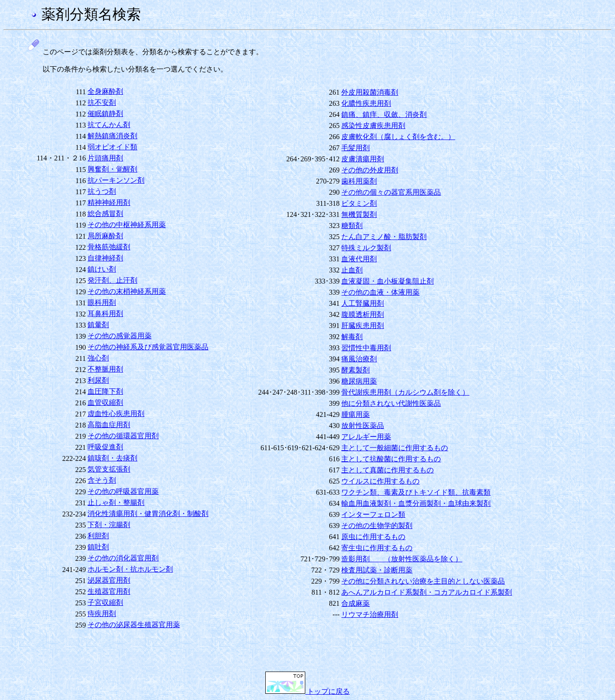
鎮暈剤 (98, 325)
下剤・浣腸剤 (109, 525)
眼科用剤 (102, 302)
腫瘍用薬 (355, 414)
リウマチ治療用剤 (370, 614)
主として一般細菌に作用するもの (395, 448)
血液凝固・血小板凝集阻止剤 (387, 281)
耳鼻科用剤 (105, 314)
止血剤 (352, 270)
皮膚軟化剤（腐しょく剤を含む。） (398, 137)
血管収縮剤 (105, 402)
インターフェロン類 (373, 514)
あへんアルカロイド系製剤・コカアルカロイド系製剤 (427, 592)
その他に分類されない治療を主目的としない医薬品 (423, 581)
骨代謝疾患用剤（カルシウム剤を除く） (405, 392)
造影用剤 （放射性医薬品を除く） (402, 559)
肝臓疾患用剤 (363, 326)
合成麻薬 (355, 603)
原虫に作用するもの (373, 537)
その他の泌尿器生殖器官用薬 (134, 625)
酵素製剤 (355, 370)
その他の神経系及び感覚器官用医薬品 (148, 347)
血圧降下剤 (105, 391)
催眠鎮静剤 (105, 114)
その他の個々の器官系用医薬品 (391, 192)
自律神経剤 (105, 258)
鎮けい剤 (102, 269)
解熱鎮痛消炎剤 (112, 136)
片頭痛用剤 (105, 158)
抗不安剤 (102, 102)
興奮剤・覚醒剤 (112, 169)
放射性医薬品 (363, 426)
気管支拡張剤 (109, 469)
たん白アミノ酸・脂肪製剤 (384, 237)
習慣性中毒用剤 (366, 348)
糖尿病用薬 (359, 381)
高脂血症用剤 (109, 425)
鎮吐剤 (98, 547)
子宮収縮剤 (105, 602)
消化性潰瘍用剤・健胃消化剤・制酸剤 (148, 514)
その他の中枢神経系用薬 (127, 225)
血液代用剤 (359, 259)
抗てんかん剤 (109, 125)
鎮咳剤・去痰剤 (112, 458)
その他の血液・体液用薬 (380, 292)
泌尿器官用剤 (109, 580)
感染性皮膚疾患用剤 (373, 126)
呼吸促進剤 (105, 447)
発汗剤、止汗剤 (112, 280)
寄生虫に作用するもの (377, 548)
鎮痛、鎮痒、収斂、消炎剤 (384, 114)
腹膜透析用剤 (363, 314)
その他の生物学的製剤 (377, 526)
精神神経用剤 (109, 202)
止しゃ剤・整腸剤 (116, 502)
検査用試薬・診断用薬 (377, 570)
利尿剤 (98, 380)
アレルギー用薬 (366, 437)
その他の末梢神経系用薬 (127, 291)
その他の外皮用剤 (370, 170)
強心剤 (98, 358)
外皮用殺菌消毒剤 (370, 92)
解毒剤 (352, 337)
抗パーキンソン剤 (116, 180)
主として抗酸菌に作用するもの (391, 459)
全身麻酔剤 (105, 91)
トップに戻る (307, 691)
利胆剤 (98, 536)
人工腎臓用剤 (363, 303)
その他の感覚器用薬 (120, 336)
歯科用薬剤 (359, 181)
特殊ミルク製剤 (366, 248)
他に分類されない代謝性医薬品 (391, 403)
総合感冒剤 (105, 214)
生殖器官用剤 (109, 591)
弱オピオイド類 (112, 147)
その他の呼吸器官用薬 (123, 491)
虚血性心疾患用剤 (116, 414)
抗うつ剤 (102, 191)
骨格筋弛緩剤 (109, 247)
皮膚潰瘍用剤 (363, 159)
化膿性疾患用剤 (366, 103)
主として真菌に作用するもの (387, 470)
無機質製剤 (359, 214)
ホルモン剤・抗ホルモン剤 (130, 569)
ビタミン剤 (359, 203)
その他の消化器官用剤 (123, 558)
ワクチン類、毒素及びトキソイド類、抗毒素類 (416, 492)
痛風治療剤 (359, 359)
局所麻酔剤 (105, 236)
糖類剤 (352, 226)
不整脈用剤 (105, 369)
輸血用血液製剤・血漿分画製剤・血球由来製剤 (416, 503)
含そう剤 (102, 480)
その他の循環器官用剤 (123, 436)
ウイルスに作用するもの (380, 481)
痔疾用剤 (102, 614)
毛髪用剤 (355, 148)
